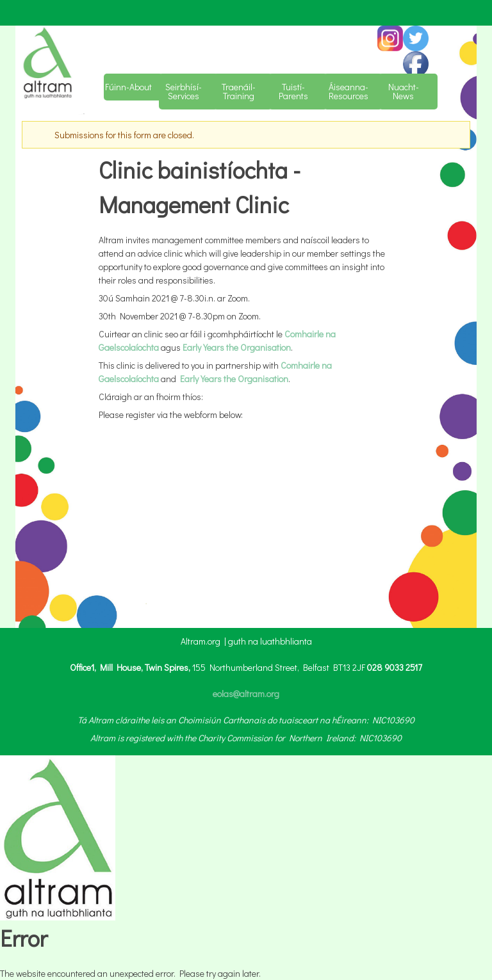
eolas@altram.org (246, 694)
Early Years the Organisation (237, 347)
